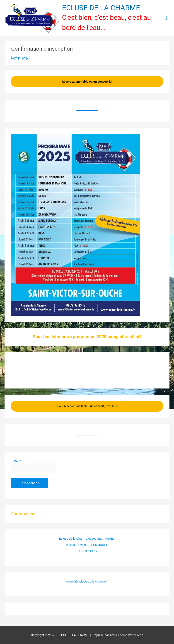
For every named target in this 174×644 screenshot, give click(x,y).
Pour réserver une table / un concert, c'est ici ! (87, 406)
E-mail (16, 461)
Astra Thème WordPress (126, 635)
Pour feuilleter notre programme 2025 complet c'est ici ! (87, 337)
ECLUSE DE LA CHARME (101, 8)
